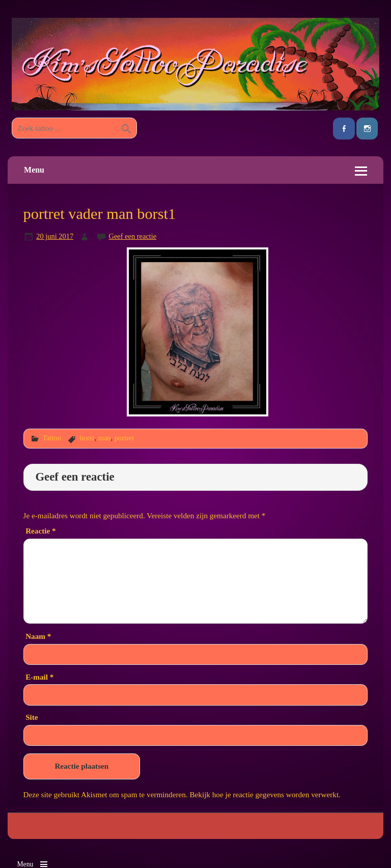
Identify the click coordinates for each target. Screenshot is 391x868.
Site (32, 717)
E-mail (39, 677)
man (105, 438)
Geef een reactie (132, 236)
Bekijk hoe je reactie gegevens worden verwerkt (264, 794)
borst (87, 438)
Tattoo (52, 438)
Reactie (40, 531)
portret (124, 438)
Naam (38, 636)
